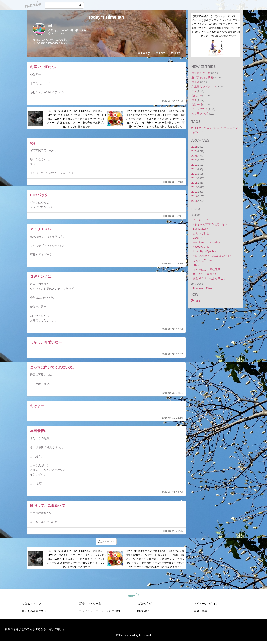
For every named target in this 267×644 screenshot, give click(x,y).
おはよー (197, 95)
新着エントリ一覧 (90, 604)
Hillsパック (39, 195)
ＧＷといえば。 (42, 277)
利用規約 (114, 611)
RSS (196, 301)
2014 (194, 187)
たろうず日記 (201, 233)
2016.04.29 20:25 (172, 531)
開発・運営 (201, 611)
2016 (194, 178)
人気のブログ (145, 604)
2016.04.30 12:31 (172, 393)
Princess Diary (203, 288)
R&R (196, 265)
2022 (194, 151)
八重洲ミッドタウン (204, 86)
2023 (194, 147)
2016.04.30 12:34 (172, 329)
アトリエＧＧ (41, 229)
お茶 (194, 100)
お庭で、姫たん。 (44, 67)
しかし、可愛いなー (46, 342)
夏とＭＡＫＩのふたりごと (209, 278)
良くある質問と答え (34, 611)
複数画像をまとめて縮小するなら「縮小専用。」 (35, 629)
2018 (194, 169)
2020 (194, 160)
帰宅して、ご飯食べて (48, 505)
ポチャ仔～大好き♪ (205, 274)
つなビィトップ (32, 604)
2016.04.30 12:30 (172, 418)
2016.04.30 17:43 (172, 182)
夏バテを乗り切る (202, 77)
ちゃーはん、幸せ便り (207, 269)
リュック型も (200, 109)
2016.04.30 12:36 (172, 264)
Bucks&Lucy (200, 229)
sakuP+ (198, 238)
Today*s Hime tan (106, 17)
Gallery (144, 53)
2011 (194, 201)
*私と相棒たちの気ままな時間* (212, 256)
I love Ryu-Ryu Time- (206, 251)
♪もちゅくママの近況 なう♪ (211, 224)
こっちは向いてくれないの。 (53, 367)
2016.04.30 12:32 (172, 354)
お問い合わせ (145, 611)
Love (160, 53)
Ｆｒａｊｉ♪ (200, 220)
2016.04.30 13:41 (172, 216)
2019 (194, 165)
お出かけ (197, 104)
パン (194, 91)
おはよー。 (39, 406)
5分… (34, 143)
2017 (194, 174)
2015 (194, 183)
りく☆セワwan (202, 260)
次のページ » (106, 541)
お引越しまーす (201, 73)
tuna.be (133, 595)
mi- (51, 26)
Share (175, 53)
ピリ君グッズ (200, 114)
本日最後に (39, 431)
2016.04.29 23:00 (172, 492)
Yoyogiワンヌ (201, 247)
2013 (194, 192)
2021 (194, 156)
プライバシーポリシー (93, 611)
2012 (194, 196)
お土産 (195, 82)
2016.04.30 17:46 (172, 101)
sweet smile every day (206, 242)
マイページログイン (206, 604)
